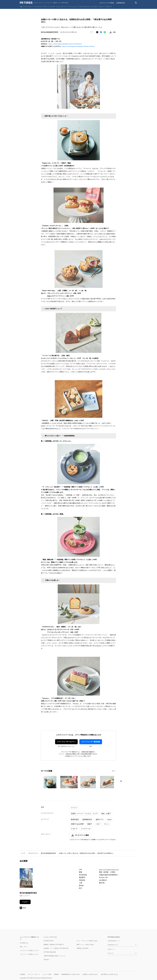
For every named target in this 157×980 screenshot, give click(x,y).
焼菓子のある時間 (77, 824)
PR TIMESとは (24, 943)
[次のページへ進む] (121, 781)
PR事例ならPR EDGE (82, 948)
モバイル (38, 7)
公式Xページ (111, 949)
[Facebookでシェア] (101, 32)
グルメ (102, 7)
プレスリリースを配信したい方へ (29, 954)
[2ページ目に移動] (114, 771)
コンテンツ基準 (47, 974)
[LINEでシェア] (105, 32)
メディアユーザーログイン (66, 742)
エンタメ (52, 7)
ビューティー (62, 7)
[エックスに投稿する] (97, 32)
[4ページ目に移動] (116, 771)
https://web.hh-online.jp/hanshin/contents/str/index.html (65, 44)
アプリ (45, 7)
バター (98, 824)
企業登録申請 (121, 3)
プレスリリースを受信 (107, 3)
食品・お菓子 (106, 814)
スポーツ (109, 7)
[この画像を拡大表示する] (50, 782)
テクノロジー (29, 7)
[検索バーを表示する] (136, 3)
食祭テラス (100, 820)
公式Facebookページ (114, 941)
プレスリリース (33, 853)
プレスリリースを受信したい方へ (29, 950)
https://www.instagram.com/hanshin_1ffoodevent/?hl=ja (78, 46)
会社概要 (22, 974)
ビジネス (94, 7)
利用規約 (56, 974)
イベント (74, 808)
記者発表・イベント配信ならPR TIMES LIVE (56, 948)
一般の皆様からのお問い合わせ (109, 974)
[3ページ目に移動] (115, 771)
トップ (23, 853)
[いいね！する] (91, 32)
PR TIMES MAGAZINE (50, 952)
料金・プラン (24, 947)
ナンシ (107, 824)
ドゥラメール (86, 829)
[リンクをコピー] (114, 32)
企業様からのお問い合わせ (90, 974)
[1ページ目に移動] (113, 771)
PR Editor (46, 960)
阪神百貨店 (75, 820)
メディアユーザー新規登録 (91, 742)
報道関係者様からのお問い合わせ (71, 974)
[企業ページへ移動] (26, 879)
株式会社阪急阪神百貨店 (48, 853)
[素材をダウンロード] (111, 32)
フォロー (25, 902)
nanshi (109, 820)
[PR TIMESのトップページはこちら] (44, 3)
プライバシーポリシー (34, 974)
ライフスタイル (84, 7)
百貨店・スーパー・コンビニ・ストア (84, 814)
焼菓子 (90, 824)
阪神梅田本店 (87, 820)
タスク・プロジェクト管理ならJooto (87, 941)
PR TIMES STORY (49, 941)
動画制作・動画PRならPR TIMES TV (54, 945)
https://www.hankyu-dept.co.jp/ (109, 869)
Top (21, 7)
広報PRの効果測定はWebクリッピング (55, 956)
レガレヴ (74, 829)
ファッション (73, 7)
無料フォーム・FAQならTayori (85, 945)
